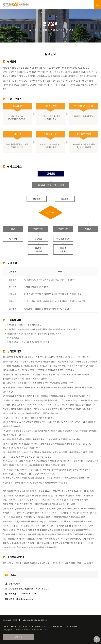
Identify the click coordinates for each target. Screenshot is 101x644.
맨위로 (97, 639)
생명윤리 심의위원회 (54, 30)
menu (97, 5)
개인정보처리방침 (10, 620)
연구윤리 (38, 30)
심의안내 (69, 30)
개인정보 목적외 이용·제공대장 (35, 620)
